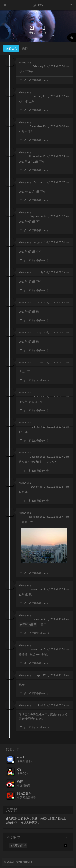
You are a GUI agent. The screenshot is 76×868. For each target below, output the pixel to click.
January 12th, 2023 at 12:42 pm (51, 426)
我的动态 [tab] (11, 48)
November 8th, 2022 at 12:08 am (50, 619)
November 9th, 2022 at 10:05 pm (50, 589)
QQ (19, 769)
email (21, 757)
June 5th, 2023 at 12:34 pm (53, 302)
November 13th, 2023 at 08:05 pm (49, 156)
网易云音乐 (24, 793)
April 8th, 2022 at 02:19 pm (54, 705)
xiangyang (25, 62)
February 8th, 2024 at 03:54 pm (51, 66)
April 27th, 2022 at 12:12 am (53, 675)
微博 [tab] (25, 48)
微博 (20, 781)
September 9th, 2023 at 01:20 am (50, 216)
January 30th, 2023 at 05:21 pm (51, 396)
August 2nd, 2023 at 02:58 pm (52, 242)
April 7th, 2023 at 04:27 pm (54, 362)
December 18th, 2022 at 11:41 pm (50, 457)
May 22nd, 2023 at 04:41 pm (53, 332)
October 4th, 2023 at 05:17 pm (52, 182)
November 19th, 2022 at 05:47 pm (49, 517)
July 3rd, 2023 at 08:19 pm (54, 272)
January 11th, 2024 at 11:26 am (51, 96)
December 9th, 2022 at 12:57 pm (50, 487)
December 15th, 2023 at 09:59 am (50, 126)
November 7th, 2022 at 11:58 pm (50, 649)
